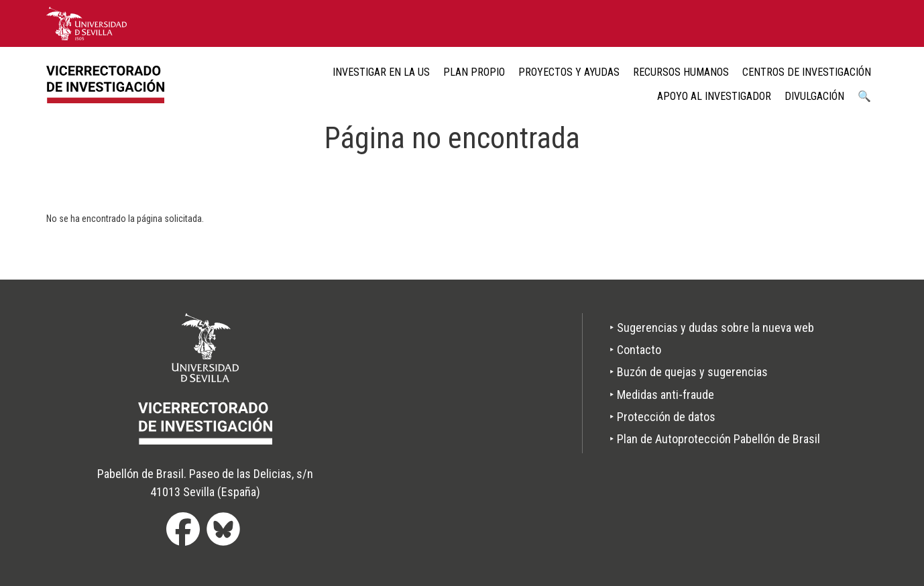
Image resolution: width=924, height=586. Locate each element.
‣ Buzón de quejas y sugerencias (689, 372)
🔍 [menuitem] (864, 96)
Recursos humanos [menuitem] (681, 72)
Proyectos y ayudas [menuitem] (569, 72)
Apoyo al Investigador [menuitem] (714, 96)
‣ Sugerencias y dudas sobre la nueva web (712, 328)
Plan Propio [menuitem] (474, 72)
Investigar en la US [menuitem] (381, 72)
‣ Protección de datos (662, 417)
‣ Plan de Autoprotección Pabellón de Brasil (715, 439)
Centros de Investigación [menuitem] (807, 72)
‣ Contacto (635, 350)
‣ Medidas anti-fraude (662, 395)
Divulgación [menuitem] (814, 96)
